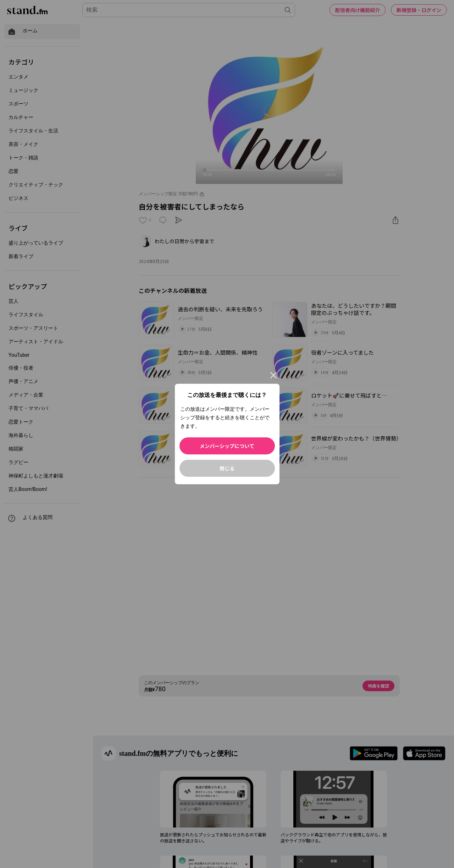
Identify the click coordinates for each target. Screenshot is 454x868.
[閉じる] (273, 375)
